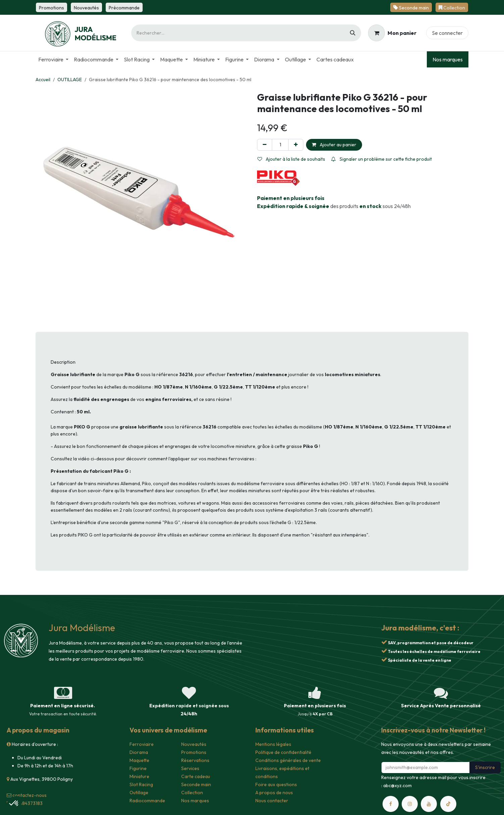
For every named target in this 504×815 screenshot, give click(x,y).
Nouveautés (194, 744)
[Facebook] (391, 804)
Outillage (139, 793)
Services (190, 768)
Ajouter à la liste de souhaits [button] (291, 159)
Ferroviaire (142, 744)
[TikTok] (448, 804)
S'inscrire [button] (485, 767)
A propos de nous (274, 793)
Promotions (194, 752)
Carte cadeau (196, 776)
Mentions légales (273, 744)
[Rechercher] (353, 33)
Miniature (139, 776)
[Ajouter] (296, 145)
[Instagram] (410, 804)
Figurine (138, 768)
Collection (192, 793)
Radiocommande (147, 801)
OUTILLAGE (70, 80)
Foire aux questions (276, 784)
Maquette (139, 760)
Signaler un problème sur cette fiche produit (382, 159)
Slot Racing (141, 784)
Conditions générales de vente (288, 760)
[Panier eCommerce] (392, 33)
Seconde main (196, 784)
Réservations (195, 760)
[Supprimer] (265, 145)
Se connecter (447, 33)
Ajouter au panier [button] (334, 145)
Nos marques (448, 59)
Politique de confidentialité (283, 752)
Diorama (139, 752)
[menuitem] (53, 59)
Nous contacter (272, 801)
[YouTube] (429, 804)
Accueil (43, 80)
